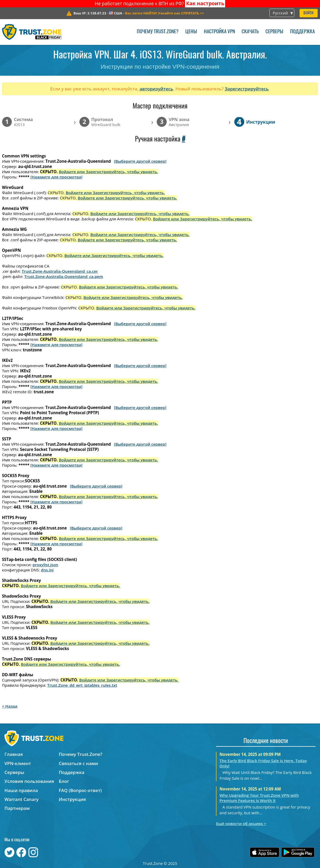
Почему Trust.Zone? (158, 32)
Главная (14, 754)
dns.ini (47, 570)
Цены (191, 32)
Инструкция (72, 799)
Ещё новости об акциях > (241, 823)
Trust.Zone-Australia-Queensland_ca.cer (60, 271)
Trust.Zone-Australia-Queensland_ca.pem (64, 276)
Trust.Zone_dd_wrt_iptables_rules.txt (82, 685)
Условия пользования (29, 781)
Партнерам (17, 808)
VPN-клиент (18, 763)
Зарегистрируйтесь (247, 89)
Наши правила (21, 790)
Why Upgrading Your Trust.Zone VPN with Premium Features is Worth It (259, 798)
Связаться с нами (78, 763)
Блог (64, 781)
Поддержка (302, 32)
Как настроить (205, 3)
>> (164, 13)
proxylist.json (45, 565)
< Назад (10, 706)
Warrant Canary (21, 799)
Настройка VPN (219, 32)
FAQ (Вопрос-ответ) (80, 790)
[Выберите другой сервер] (140, 161)
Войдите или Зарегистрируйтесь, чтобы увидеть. (108, 172)
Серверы (274, 32)
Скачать (250, 32)
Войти (308, 13)
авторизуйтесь (156, 89)
